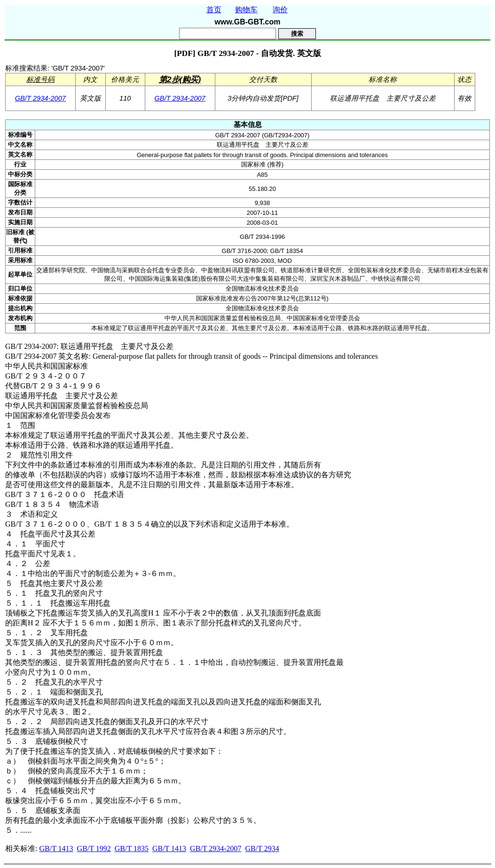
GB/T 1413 (56, 848)
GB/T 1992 (94, 848)
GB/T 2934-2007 (40, 98)
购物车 (246, 10)
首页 (214, 10)
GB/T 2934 (262, 848)
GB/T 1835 (132, 848)
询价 (280, 10)
